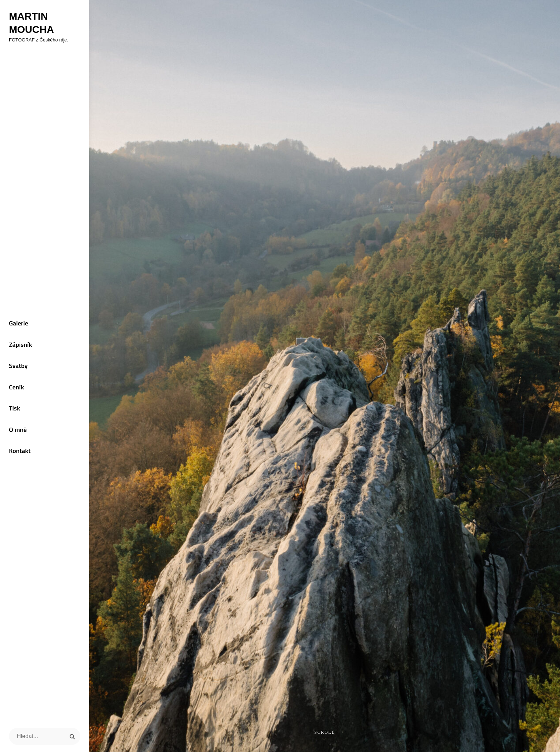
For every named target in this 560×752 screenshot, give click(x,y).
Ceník (16, 387)
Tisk (14, 408)
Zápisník (21, 345)
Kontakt (20, 451)
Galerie (19, 323)
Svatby (18, 366)
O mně (18, 430)
